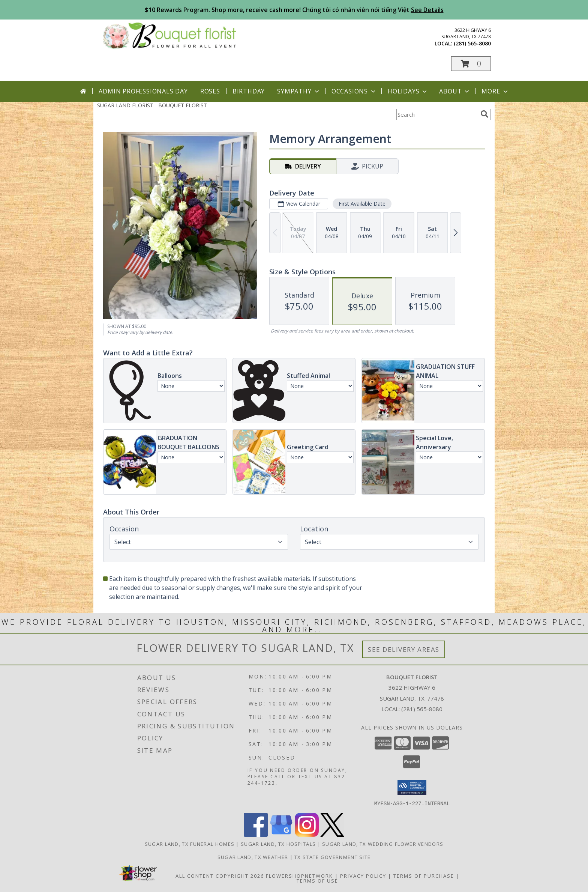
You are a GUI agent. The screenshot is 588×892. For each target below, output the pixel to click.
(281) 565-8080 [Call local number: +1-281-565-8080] (472, 43)
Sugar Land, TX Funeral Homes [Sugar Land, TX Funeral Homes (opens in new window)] (190, 844)
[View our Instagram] (307, 834)
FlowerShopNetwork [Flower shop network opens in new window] (299, 875)
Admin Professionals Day (143, 91)
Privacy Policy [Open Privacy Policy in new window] (363, 875)
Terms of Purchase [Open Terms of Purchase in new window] (424, 875)
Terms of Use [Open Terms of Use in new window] (317, 880)
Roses (210, 91)
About (455, 91)
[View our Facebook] (256, 834)
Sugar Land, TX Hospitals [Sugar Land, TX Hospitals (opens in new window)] (278, 844)
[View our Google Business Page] (281, 834)
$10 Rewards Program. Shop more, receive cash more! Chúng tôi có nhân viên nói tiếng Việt (294, 10)
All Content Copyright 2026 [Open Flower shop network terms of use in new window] (220, 875)
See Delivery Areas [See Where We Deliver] (404, 649)
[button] (471, 64)
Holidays (408, 91)
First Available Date (362, 204)
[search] (484, 114)
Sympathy (299, 91)
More (495, 91)
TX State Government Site (332, 857)
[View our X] (332, 834)
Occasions (354, 91)
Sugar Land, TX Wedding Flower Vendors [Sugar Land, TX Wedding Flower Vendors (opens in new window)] (383, 844)
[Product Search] (437, 114)
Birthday (249, 91)
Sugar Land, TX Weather (253, 857)
